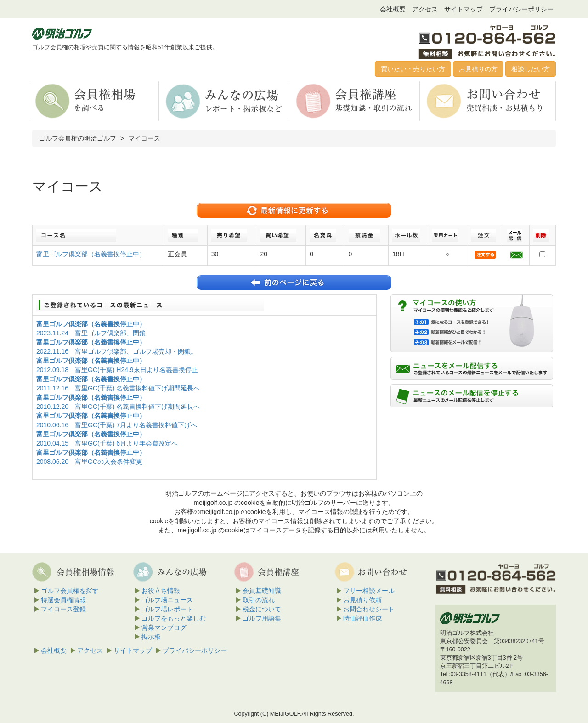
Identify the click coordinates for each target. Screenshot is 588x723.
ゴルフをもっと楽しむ (174, 618)
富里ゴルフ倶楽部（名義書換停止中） (91, 254)
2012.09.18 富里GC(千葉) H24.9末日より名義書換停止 (117, 370)
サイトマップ (464, 9)
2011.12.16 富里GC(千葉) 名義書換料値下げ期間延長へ (118, 388)
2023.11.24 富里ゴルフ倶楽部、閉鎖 (91, 333)
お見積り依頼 (362, 600)
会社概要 (393, 9)
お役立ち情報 (161, 591)
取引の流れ (259, 600)
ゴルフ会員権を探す (70, 591)
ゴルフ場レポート (167, 609)
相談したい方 (531, 69)
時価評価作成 (362, 618)
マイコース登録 (63, 609)
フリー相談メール (369, 591)
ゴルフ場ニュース (167, 600)
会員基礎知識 (262, 591)
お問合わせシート (369, 609)
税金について (262, 609)
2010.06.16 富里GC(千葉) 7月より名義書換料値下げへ (117, 425)
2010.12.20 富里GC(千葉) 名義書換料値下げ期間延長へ (118, 407)
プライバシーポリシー (521, 9)
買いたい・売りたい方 (413, 69)
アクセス (425, 9)
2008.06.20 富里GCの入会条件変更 (89, 462)
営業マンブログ (164, 627)
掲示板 (151, 637)
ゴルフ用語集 (262, 618)
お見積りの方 (478, 69)
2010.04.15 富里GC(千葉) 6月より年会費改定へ (107, 443)
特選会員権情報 (63, 600)
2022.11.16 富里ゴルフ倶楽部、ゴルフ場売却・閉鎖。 (117, 351)
